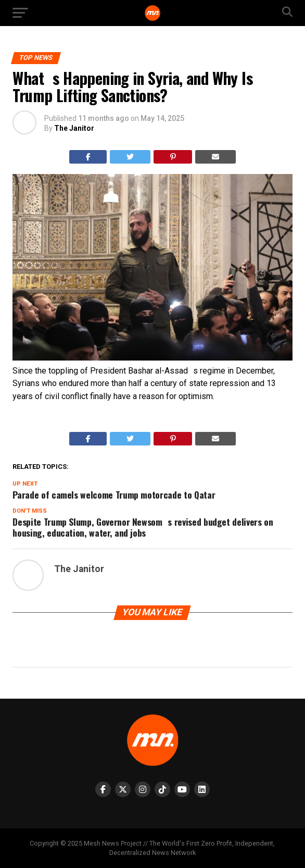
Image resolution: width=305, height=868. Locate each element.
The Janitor (74, 128)
